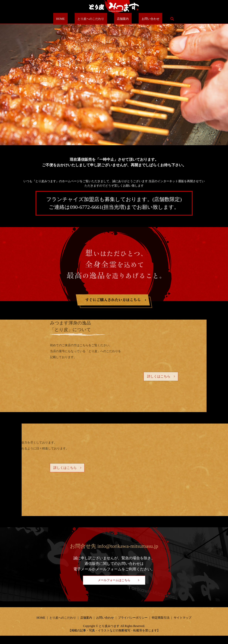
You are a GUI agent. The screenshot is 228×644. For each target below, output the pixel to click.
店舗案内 (120, 19)
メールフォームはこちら (114, 589)
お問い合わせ (142, 19)
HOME (69, 19)
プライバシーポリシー (133, 626)
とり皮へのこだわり (94, 19)
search (161, 19)
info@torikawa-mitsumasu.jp (128, 555)
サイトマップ (183, 626)
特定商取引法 (161, 626)
